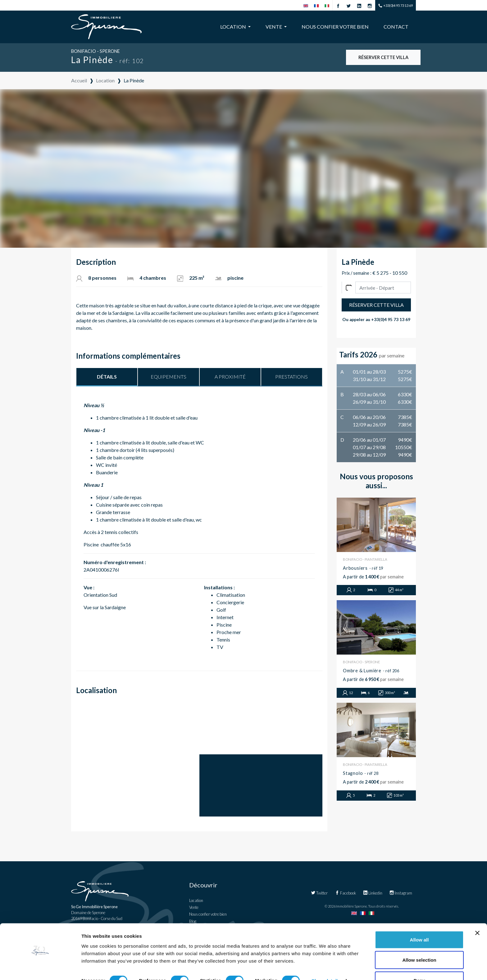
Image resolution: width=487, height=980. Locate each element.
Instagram (401, 893)
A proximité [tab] (230, 377)
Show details (326, 964)
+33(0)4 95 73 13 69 (395, 6)
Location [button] (234, 27)
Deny (419, 963)
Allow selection (419, 943)
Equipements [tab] (168, 377)
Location (196, 900)
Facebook (345, 893)
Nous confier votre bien (335, 27)
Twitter (319, 893)
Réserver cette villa (383, 57)
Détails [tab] (107, 377)
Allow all (419, 923)
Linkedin (373, 893)
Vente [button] (274, 27)
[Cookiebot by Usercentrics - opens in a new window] (40, 968)
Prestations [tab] (291, 377)
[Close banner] (477, 916)
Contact (396, 27)
